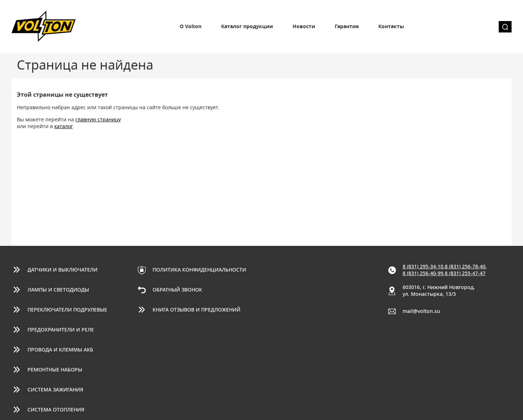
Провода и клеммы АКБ (60, 350)
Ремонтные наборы (55, 370)
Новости (304, 27)
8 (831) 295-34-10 (423, 267)
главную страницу (98, 120)
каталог (63, 127)
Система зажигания (55, 390)
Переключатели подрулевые (67, 310)
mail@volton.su (421, 312)
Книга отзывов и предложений (196, 310)
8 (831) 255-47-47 (465, 274)
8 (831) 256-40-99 (423, 274)
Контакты (391, 27)
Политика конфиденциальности (199, 270)
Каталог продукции (247, 27)
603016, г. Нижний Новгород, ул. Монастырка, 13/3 (439, 291)
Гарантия (347, 27)
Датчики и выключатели (63, 270)
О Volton (191, 27)
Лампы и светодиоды (58, 290)
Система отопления (56, 410)
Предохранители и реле (61, 330)
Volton (44, 27)
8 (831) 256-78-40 (465, 267)
